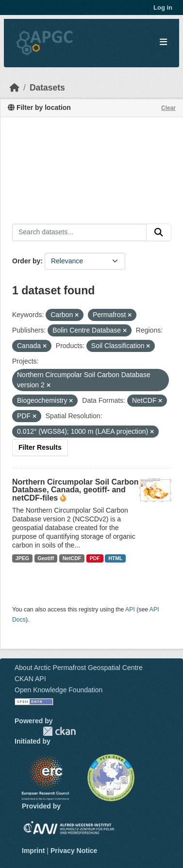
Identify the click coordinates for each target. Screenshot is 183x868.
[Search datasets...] (79, 232)
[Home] (15, 88)
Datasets (47, 88)
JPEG (22, 558)
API (130, 609)
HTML (115, 558)
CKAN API (30, 679)
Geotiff (46, 558)
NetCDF (72, 558)
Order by (26, 261)
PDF (95, 558)
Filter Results (40, 447)
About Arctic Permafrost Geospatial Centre (79, 668)
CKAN (59, 731)
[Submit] (159, 232)
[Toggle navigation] (163, 42)
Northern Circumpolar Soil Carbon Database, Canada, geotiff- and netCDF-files (75, 490)
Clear (168, 108)
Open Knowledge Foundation (58, 690)
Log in (163, 8)
